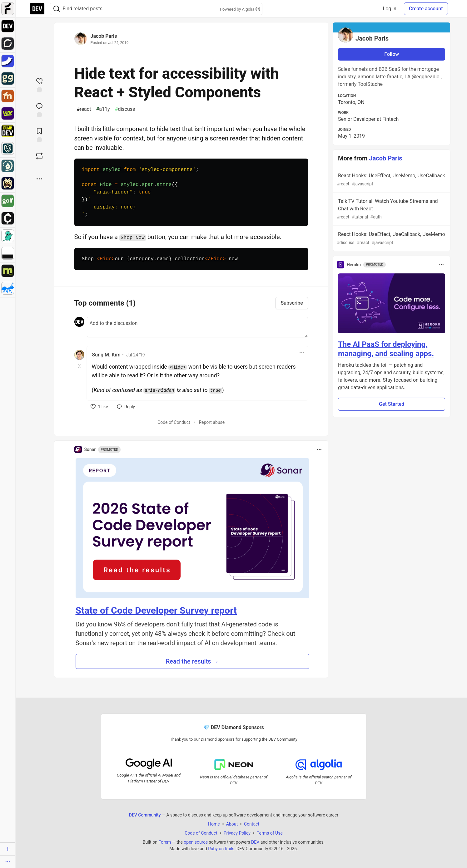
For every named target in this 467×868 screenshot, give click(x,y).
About (232, 824)
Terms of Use (269, 833)
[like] (99, 407)
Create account (426, 9)
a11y (103, 109)
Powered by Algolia (240, 9)
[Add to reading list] (39, 135)
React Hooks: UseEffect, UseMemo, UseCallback (391, 180)
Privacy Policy (237, 833)
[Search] (57, 9)
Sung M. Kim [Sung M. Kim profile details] (106, 355)
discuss (125, 109)
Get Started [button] (392, 404)
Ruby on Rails (221, 848)
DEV (255, 842)
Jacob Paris (104, 36)
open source (196, 842)
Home (214, 824)
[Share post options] (39, 179)
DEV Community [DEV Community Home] (145, 815)
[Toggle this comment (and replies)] (80, 366)
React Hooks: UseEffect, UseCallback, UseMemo (391, 239)
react (84, 109)
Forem (165, 842)
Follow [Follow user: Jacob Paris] (392, 54)
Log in (390, 9)
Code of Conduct (174, 422)
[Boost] (39, 156)
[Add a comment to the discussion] (197, 327)
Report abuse (212, 422)
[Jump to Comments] (39, 110)
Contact (252, 824)
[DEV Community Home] (37, 9)
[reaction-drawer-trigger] (39, 85)
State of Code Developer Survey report (156, 610)
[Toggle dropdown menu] (302, 352)
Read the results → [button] (192, 661)
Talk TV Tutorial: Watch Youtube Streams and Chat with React (391, 209)
